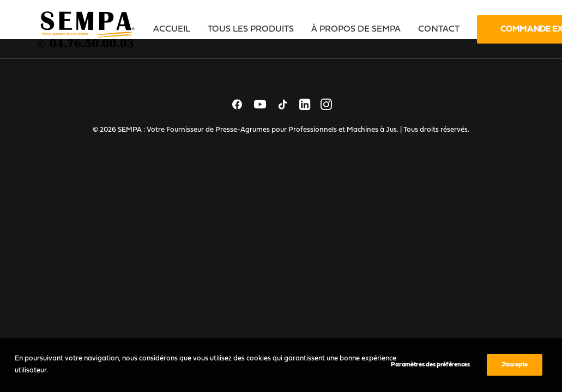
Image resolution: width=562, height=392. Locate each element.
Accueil (172, 29)
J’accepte (515, 365)
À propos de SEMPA (356, 29)
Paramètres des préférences (430, 365)
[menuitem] (176, 29)
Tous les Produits (251, 29)
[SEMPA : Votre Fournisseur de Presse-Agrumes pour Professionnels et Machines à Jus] (87, 29)
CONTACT (439, 29)
